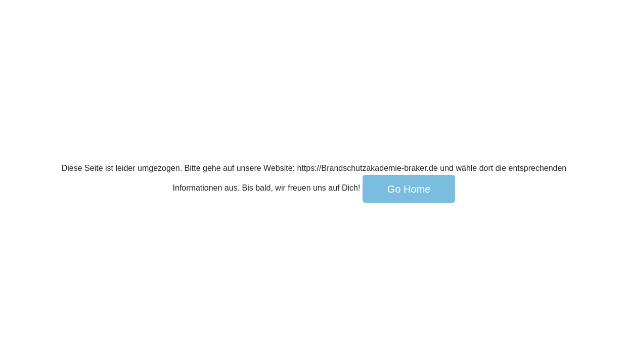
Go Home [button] (409, 189)
